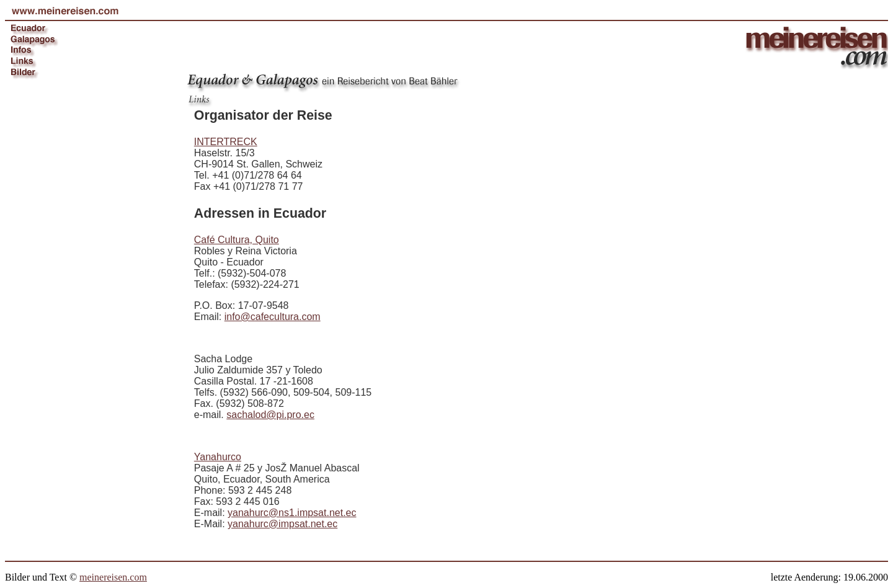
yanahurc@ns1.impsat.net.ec (292, 513)
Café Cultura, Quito (237, 240)
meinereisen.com (113, 577)
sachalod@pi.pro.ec (270, 415)
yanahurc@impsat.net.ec (282, 524)
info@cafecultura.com (273, 317)
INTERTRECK (226, 142)
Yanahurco (218, 457)
